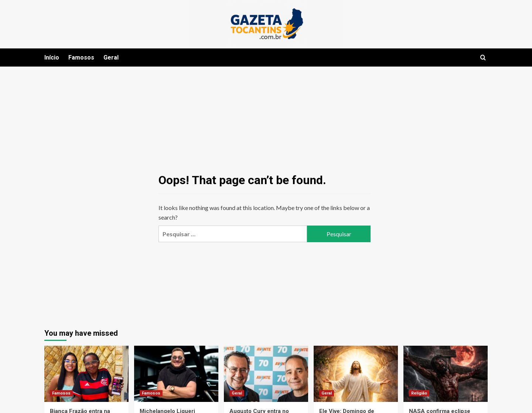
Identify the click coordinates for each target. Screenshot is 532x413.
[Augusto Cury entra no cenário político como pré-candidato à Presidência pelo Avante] (266, 374)
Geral (111, 57)
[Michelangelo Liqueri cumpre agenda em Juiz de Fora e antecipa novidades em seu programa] (176, 374)
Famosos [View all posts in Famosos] (61, 393)
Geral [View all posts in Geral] (237, 393)
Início (52, 57)
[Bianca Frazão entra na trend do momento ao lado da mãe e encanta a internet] (86, 374)
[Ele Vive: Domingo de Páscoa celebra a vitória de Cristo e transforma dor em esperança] (356, 374)
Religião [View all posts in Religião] (419, 393)
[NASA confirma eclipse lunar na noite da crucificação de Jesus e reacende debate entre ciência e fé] (446, 374)
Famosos (81, 57)
